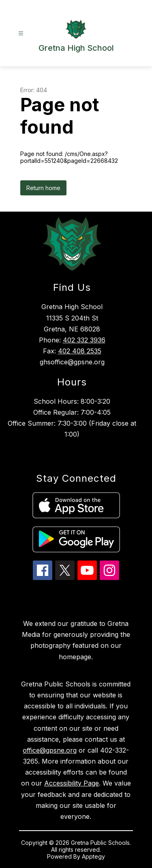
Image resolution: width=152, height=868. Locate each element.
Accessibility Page (72, 783)
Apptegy (93, 856)
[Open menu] (21, 34)
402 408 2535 (80, 351)
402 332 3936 (84, 340)
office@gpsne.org (50, 750)
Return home (43, 188)
